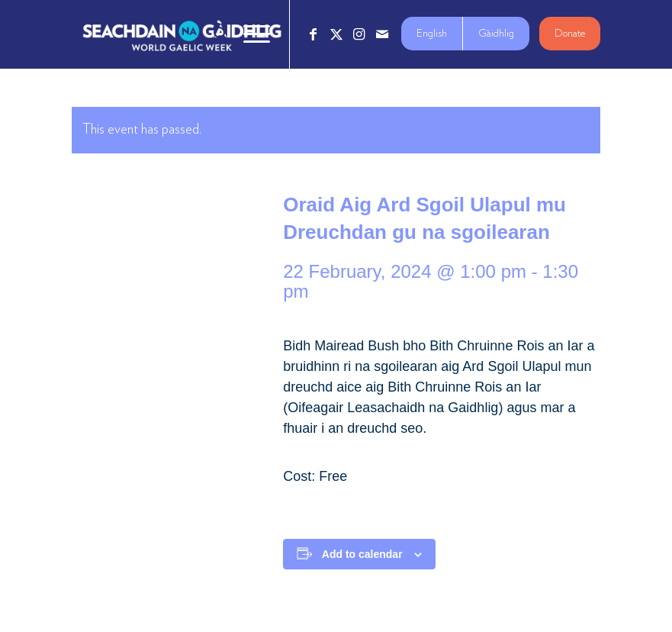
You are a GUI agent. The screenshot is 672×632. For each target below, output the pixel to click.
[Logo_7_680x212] (182, 34)
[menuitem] (213, 34)
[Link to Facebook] (313, 34)
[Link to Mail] (382, 34)
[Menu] (249, 34)
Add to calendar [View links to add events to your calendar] (362, 554)
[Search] (213, 34)
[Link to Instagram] (359, 34)
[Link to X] (336, 34)
